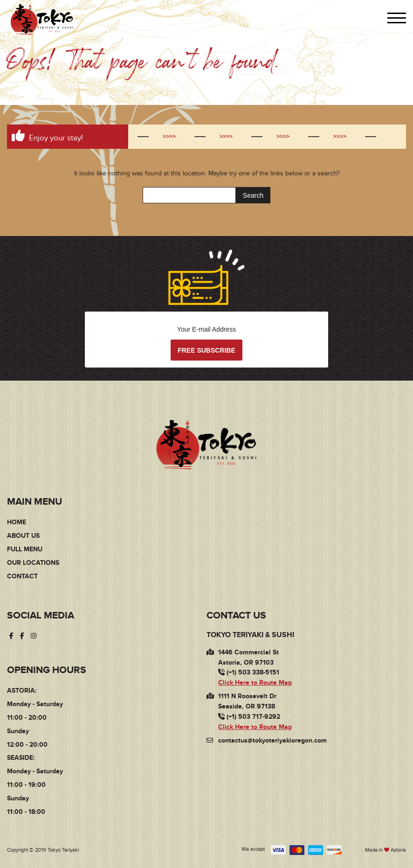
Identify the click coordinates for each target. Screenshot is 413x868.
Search (253, 195)
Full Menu (25, 549)
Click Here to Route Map (255, 683)
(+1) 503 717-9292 (249, 717)
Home (17, 522)
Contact (22, 576)
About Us (23, 536)
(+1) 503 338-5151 (249, 673)
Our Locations (33, 563)
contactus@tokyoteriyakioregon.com (272, 740)
